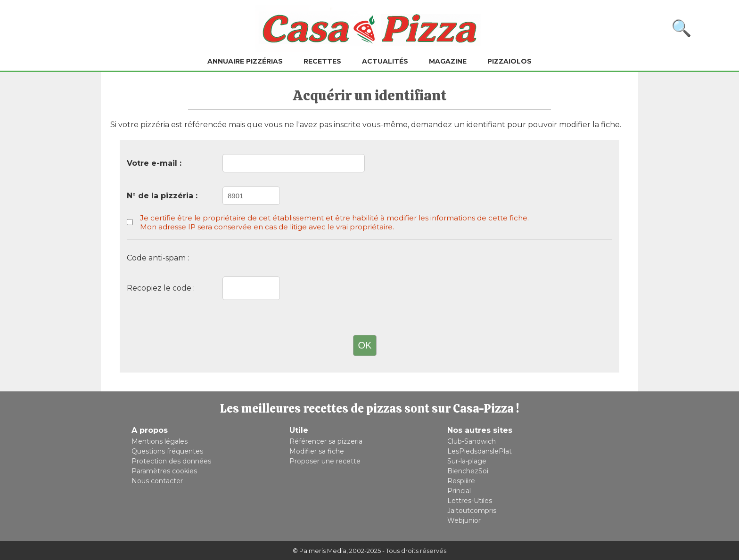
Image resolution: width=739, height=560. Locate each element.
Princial (459, 491)
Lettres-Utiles (470, 501)
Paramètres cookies (164, 471)
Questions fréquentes (167, 451)
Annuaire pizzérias (245, 61)
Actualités (385, 61)
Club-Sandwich (472, 441)
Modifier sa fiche (317, 451)
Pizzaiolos (509, 61)
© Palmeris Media (320, 551)
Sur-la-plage (467, 461)
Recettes (322, 61)
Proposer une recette (325, 461)
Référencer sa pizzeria (326, 441)
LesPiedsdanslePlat (480, 451)
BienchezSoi (468, 471)
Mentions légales (160, 441)
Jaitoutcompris (472, 511)
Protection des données (171, 461)
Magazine (448, 61)
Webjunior (464, 520)
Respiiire (461, 481)
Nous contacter (157, 481)
